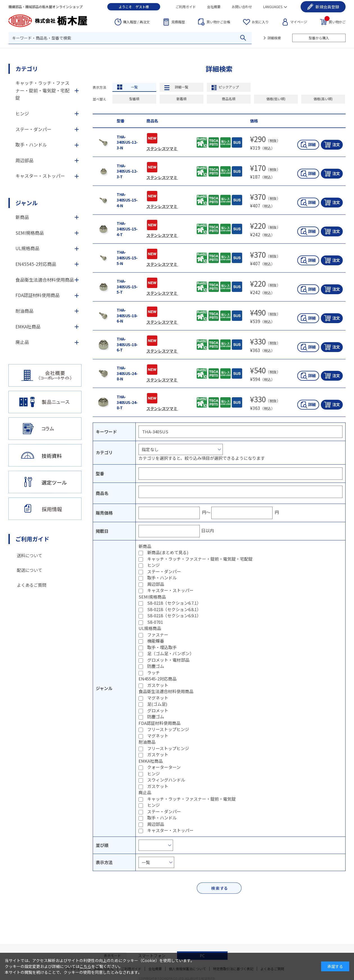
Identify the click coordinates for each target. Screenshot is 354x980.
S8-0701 (155, 622)
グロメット (158, 710)
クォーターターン (164, 767)
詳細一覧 (181, 87)
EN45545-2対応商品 (36, 264)
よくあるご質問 (32, 585)
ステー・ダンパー (164, 571)
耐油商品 (24, 311)
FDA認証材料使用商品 (38, 295)
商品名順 (229, 99)
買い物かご (335, 21)
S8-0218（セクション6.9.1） (174, 615)
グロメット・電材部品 (168, 660)
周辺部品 (156, 584)
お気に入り (260, 22)
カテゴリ (27, 69)
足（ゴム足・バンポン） (171, 653)
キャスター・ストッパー (170, 590)
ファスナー (158, 635)
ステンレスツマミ (162, 149)
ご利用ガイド (186, 7)
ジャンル (27, 203)
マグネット (158, 698)
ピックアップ (229, 87)
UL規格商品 (27, 248)
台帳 (218, 22)
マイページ (299, 22)
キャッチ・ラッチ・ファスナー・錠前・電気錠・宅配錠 (200, 559)
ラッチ (154, 672)
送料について (29, 555)
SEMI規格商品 (30, 233)
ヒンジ (154, 565)
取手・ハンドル (162, 578)
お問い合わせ (242, 7)
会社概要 (214, 7)
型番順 (134, 99)
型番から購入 (319, 38)
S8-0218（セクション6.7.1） (174, 603)
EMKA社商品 (28, 326)
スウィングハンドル (166, 780)
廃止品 (22, 342)
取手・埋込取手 (162, 647)
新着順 (181, 99)
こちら (85, 966)
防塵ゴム (156, 666)
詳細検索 (274, 38)
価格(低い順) (276, 99)
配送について (29, 570)
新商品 (22, 217)
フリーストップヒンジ (168, 729)
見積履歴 (178, 22)
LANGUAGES (273, 7)
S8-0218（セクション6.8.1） (174, 609)
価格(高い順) (323, 99)
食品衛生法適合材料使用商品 (45, 280)
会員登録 (327, 7)
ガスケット (158, 685)
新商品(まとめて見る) (168, 552)
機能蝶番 (156, 641)
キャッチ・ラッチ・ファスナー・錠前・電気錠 (191, 799)
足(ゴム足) (157, 704)
